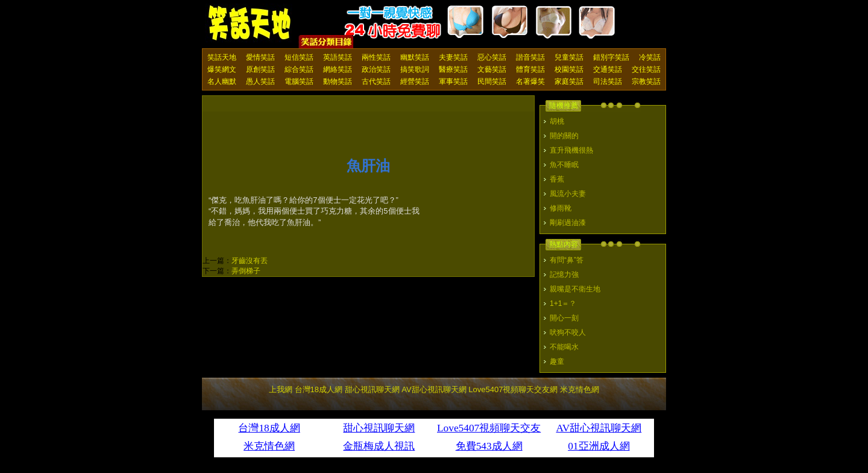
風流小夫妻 (568, 194)
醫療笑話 (453, 69)
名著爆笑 (530, 81)
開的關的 (564, 136)
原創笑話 (260, 69)
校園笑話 (569, 69)
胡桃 (557, 121)
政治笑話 (376, 69)
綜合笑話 (299, 69)
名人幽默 (222, 81)
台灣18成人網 (319, 389)
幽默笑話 (415, 57)
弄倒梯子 (246, 271)
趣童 (557, 361)
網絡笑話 (338, 69)
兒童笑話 (569, 57)
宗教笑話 (646, 81)
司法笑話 (608, 81)
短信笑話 (299, 57)
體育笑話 (530, 69)
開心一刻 (564, 318)
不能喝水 (564, 347)
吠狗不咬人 (568, 332)
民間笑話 (492, 81)
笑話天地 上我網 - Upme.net (250, 24)
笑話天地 (222, 57)
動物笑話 (338, 81)
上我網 (281, 389)
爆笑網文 (222, 69)
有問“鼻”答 (567, 260)
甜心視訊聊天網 (372, 389)
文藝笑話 (492, 69)
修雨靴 (561, 208)
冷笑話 (650, 57)
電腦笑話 (299, 81)
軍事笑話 (453, 81)
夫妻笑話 (453, 57)
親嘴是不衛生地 (575, 289)
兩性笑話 (376, 57)
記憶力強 (564, 275)
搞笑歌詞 (415, 69)
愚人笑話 (260, 81)
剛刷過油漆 (568, 223)
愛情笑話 (260, 57)
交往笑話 (646, 69)
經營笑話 (415, 81)
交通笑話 (608, 69)
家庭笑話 (569, 81)
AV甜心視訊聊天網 (434, 389)
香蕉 (557, 179)
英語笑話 (338, 57)
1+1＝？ (563, 303)
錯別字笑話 (611, 57)
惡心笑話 (492, 57)
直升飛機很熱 (571, 150)
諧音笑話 (530, 57)
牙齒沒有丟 (250, 261)
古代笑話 (376, 81)
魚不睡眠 (564, 165)
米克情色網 (580, 389)
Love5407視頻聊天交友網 (513, 389)
